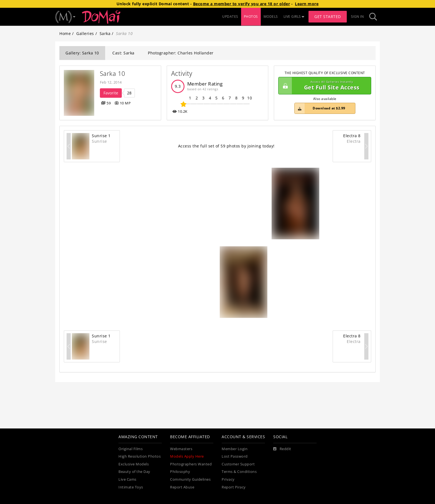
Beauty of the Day (134, 472)
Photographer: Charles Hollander (181, 53)
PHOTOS (251, 17)
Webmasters (181, 449)
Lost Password (235, 456)
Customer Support (238, 464)
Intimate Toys (131, 487)
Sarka (105, 33)
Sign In (357, 17)
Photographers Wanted (191, 464)
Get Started (328, 17)
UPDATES (230, 17)
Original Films (131, 449)
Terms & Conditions (239, 472)
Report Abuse (182, 487)
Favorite (111, 93)
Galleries (85, 33)
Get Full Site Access (323, 86)
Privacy (228, 479)
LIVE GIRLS (294, 17)
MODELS (271, 17)
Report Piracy (234, 487)
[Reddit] (282, 449)
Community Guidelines (190, 479)
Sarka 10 (113, 73)
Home (65, 33)
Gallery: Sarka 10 (82, 53)
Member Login (235, 449)
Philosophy (180, 472)
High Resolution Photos (140, 456)
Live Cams (127, 479)
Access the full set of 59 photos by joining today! (226, 146)
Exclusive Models (134, 464)
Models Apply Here (187, 456)
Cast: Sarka (123, 53)
